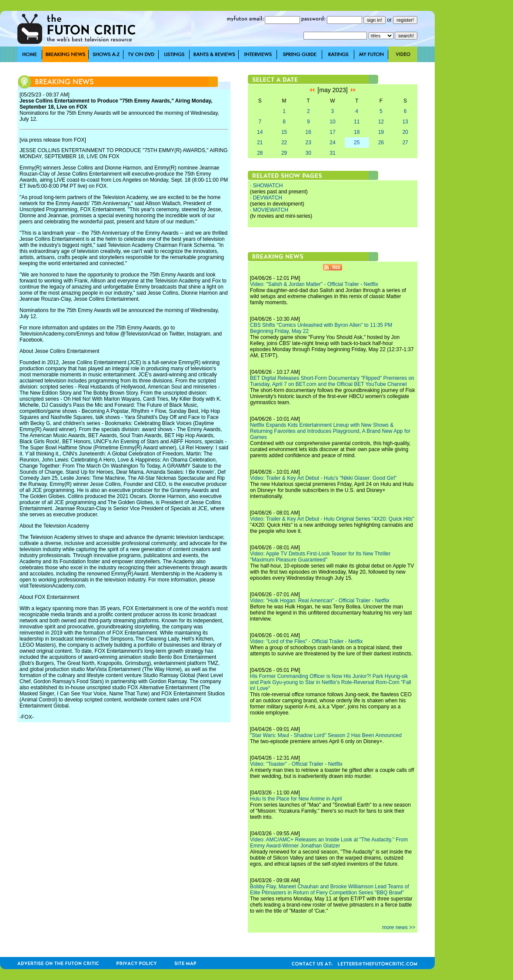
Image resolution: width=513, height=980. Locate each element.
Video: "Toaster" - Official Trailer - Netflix (296, 764)
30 (308, 153)
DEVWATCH (268, 198)
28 (260, 153)
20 (405, 132)
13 (405, 122)
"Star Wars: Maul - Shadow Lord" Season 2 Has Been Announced (326, 735)
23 (308, 143)
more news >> (399, 927)
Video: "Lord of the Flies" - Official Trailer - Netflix (306, 641)
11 (357, 122)
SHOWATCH (268, 186)
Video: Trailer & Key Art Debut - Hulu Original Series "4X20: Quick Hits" (332, 519)
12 (381, 122)
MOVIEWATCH (271, 210)
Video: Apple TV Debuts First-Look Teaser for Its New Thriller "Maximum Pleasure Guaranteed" (320, 557)
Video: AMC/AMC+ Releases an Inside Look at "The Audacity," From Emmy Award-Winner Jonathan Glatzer (329, 843)
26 (381, 143)
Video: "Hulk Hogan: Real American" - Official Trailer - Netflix (320, 601)
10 (332, 122)
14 (260, 132)
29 (284, 153)
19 (381, 132)
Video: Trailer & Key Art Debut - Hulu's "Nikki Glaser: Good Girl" (323, 478)
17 (332, 132)
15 (284, 132)
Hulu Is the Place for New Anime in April (296, 799)
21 (260, 143)
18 (357, 132)
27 (405, 143)
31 (332, 153)
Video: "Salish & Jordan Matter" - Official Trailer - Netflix (314, 284)
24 (332, 143)
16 (308, 132)
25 (357, 143)
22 (284, 143)
